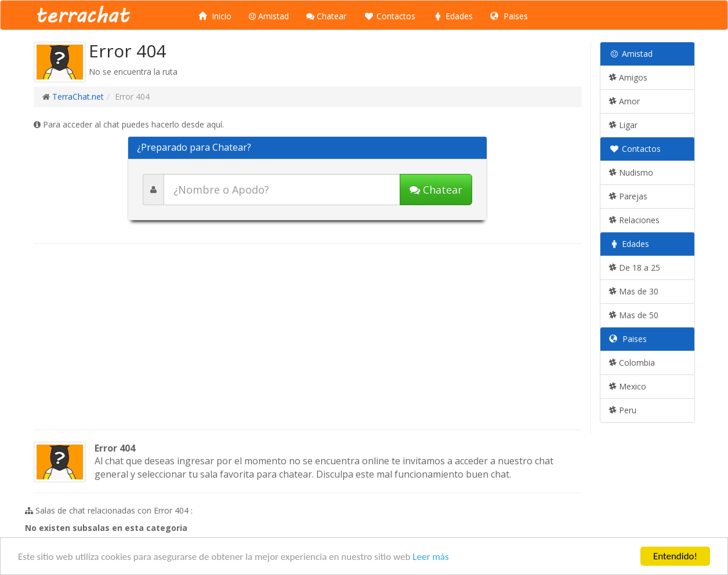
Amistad (269, 16)
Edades (453, 16)
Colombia (632, 363)
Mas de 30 (634, 291)
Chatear (326, 16)
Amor (624, 101)
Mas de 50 (634, 315)
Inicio (215, 16)
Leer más (430, 557)
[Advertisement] (308, 337)
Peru (623, 410)
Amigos (628, 77)
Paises (509, 16)
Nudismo (631, 172)
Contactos (390, 16)
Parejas (628, 196)
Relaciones (634, 220)
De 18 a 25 (635, 268)
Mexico (628, 386)
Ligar (623, 125)
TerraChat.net (78, 97)
